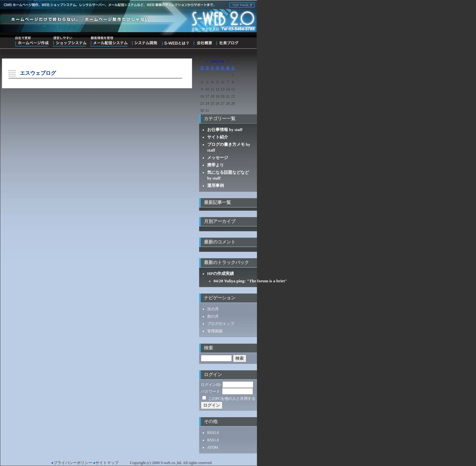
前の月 (213, 316)
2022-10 (217, 61)
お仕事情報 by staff (225, 130)
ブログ (227, 41)
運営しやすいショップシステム (70, 41)
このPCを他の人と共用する (232, 399)
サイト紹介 (218, 137)
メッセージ (218, 158)
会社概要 (203, 41)
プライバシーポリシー (73, 463)
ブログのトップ (221, 324)
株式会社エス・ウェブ (241, 4)
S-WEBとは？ (175, 41)
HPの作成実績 (220, 273)
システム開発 (144, 41)
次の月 (213, 309)
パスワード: (211, 391)
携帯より (216, 165)
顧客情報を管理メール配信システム (109, 41)
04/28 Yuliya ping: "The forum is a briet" (250, 281)
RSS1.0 (213, 440)
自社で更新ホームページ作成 (32, 41)
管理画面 (215, 331)
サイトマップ (107, 463)
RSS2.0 (213, 433)
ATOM (213, 447)
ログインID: (211, 385)
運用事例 (216, 185)
